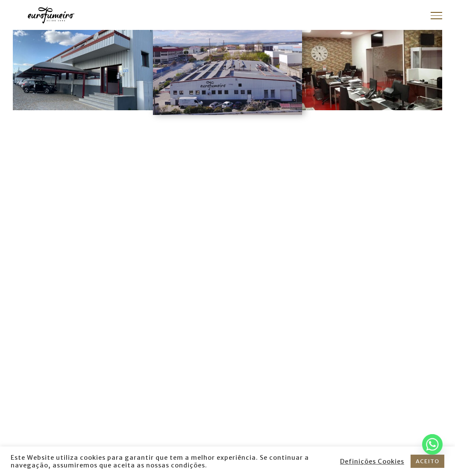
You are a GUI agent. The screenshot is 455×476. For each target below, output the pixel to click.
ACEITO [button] (427, 461)
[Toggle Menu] (437, 15)
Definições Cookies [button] (372, 461)
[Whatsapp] (432, 444)
